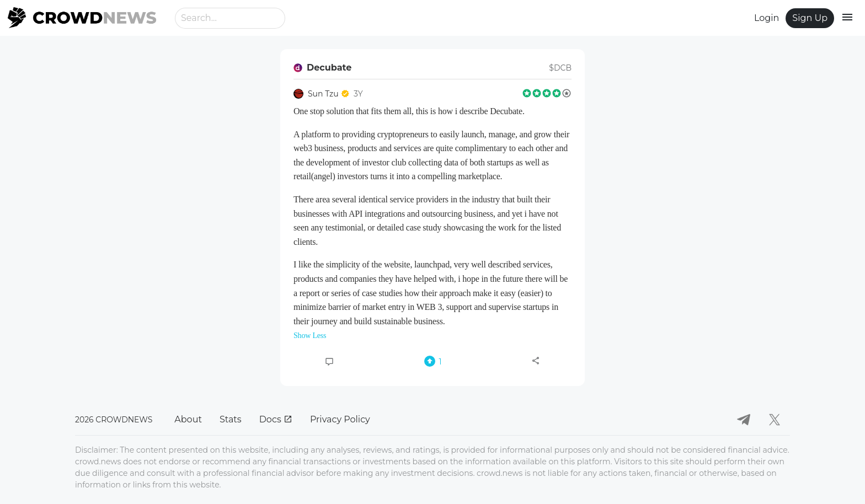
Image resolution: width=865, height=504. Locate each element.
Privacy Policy (340, 419)
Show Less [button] (310, 336)
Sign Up (810, 18)
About (188, 419)
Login (767, 18)
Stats (231, 419)
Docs (276, 419)
